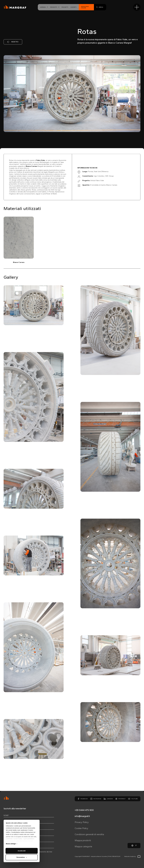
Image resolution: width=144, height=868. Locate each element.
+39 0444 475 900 (84, 810)
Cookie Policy (81, 828)
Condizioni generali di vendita (89, 834)
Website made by (132, 856)
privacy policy (19, 852)
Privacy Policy (82, 822)
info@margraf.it (82, 816)
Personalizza (22, 837)
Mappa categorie (83, 846)
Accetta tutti (22, 831)
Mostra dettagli (11, 824)
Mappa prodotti (83, 840)
